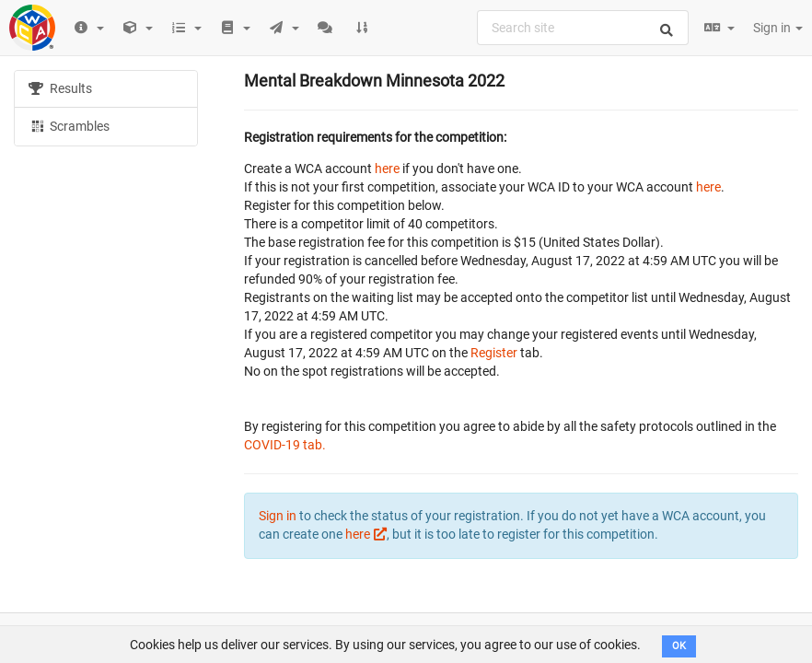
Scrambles (69, 125)
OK (679, 646)
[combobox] (583, 28)
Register (494, 353)
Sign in (778, 28)
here (387, 169)
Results (60, 88)
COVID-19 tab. (285, 445)
